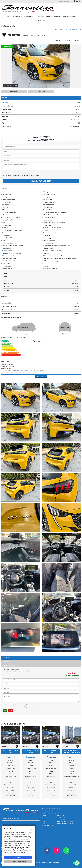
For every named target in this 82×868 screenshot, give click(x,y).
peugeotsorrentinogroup (11, 819)
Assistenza (41, 16)
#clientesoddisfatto (68, 16)
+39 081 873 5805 (71, 676)
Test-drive (41, 92)
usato (70, 30)
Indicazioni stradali (48, 825)
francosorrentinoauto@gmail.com (65, 821)
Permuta (14, 92)
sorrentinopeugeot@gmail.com (65, 823)
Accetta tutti (18, 857)
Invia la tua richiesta (41, 181)
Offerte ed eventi (30, 16)
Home (9, 16)
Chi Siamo (49, 16)
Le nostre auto (17, 16)
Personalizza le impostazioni (18, 861)
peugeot (75, 30)
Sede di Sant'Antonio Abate (52, 809)
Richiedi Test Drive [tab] (9, 665)
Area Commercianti (65, 2)
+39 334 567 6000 (61, 819)
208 (80, 30)
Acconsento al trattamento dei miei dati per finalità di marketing (22, 175)
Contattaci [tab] (6, 658)
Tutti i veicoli (63, 30)
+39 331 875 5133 (61, 817)
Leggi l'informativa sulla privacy (49, 862)
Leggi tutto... (41, 376)
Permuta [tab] (6, 661)
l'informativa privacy (20, 173)
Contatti (57, 16)
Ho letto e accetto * (16, 173)
